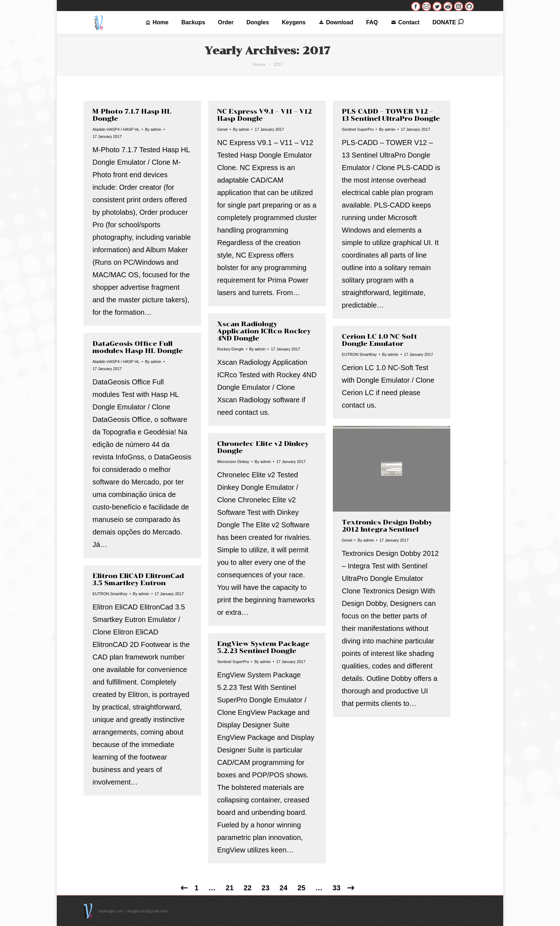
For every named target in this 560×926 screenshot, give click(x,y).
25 (301, 888)
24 (284, 888)
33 (336, 888)
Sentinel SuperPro (358, 129)
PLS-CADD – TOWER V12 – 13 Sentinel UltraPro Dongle (391, 115)
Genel (222, 129)
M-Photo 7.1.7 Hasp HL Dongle (132, 115)
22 (247, 888)
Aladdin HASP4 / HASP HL (116, 129)
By (153, 129)
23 (265, 888)
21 (230, 888)
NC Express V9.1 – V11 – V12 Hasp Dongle (264, 115)
